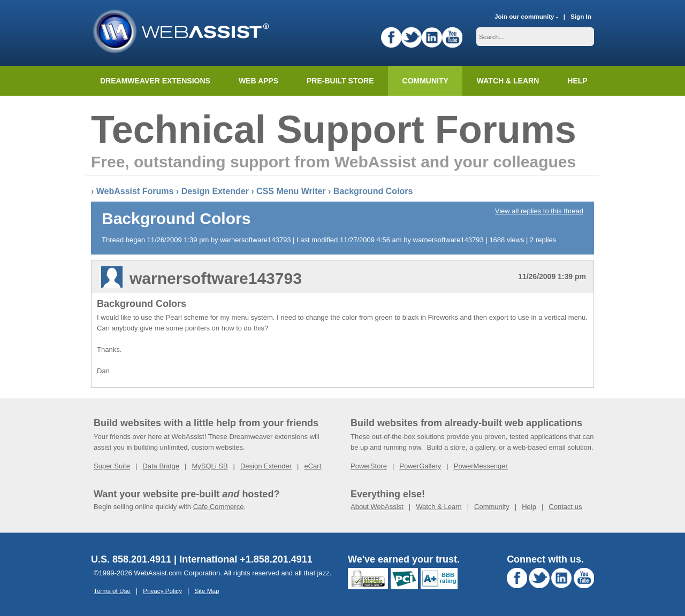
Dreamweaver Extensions (155, 81)
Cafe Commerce (219, 507)
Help (529, 507)
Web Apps (258, 81)
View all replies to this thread (539, 211)
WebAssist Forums (135, 191)
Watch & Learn (508, 81)
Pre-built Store (340, 81)
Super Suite (112, 466)
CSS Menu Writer (291, 191)
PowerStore (369, 466)
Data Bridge (161, 466)
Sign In (581, 16)
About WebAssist (377, 507)
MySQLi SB (210, 466)
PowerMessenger (481, 466)
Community (425, 81)
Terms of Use (112, 591)
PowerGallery (420, 466)
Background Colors (373, 191)
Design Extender (215, 191)
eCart (313, 466)
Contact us (565, 507)
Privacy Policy (162, 591)
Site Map (207, 591)
